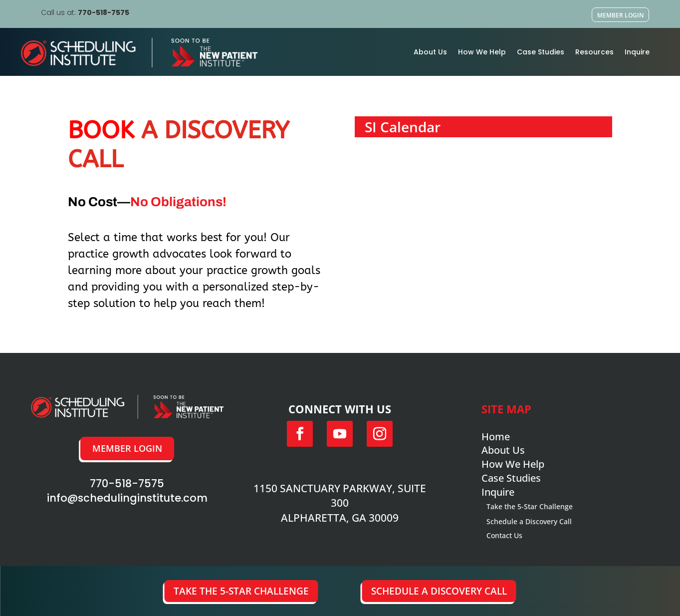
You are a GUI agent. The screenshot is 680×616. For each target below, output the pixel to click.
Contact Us (504, 535)
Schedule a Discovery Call (439, 591)
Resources (594, 52)
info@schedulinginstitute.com (127, 498)
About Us (430, 52)
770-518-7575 (104, 12)
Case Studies (541, 52)
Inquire (637, 52)
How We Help (482, 52)
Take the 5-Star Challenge (241, 591)
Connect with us (340, 409)
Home (496, 437)
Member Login (620, 15)
